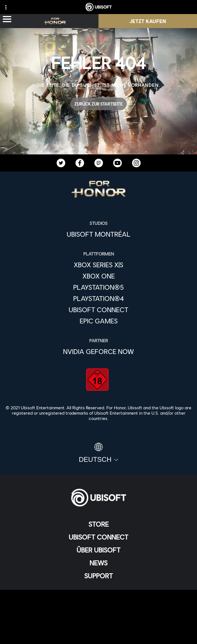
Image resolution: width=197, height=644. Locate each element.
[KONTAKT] (98, 597)
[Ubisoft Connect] (98, 537)
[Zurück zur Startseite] (98, 104)
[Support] (98, 576)
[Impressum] (98, 625)
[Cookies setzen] (98, 634)
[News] (98, 563)
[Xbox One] (98, 276)
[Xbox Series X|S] (98, 265)
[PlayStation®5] (98, 287)
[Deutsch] (98, 453)
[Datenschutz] (98, 606)
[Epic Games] (98, 321)
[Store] (98, 524)
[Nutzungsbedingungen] (98, 616)
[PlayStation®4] (98, 298)
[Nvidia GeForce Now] (98, 351)
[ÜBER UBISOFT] (98, 550)
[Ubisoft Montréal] (98, 234)
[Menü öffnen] (7, 20)
